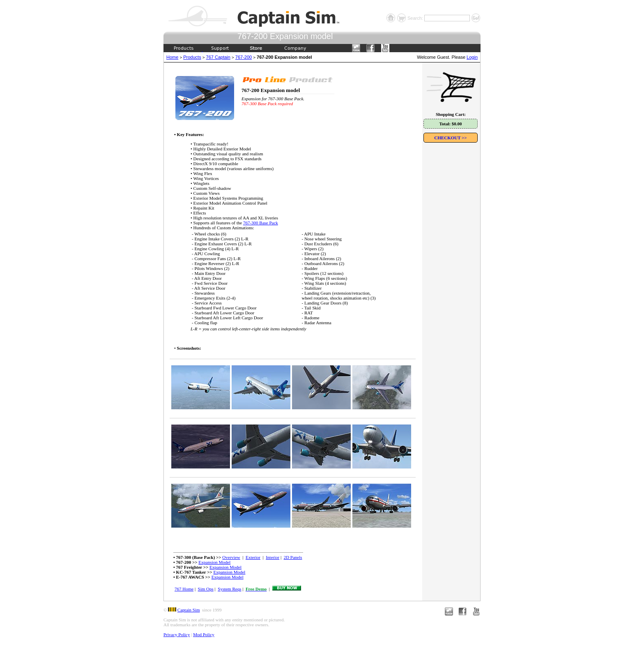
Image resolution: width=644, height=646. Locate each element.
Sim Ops (206, 589)
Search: (416, 18)
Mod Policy (204, 634)
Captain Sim (189, 610)
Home (172, 57)
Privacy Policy (177, 634)
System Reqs (229, 589)
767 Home (184, 589)
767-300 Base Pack (261, 223)
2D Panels (293, 557)
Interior (273, 557)
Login (472, 57)
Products (192, 57)
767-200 (244, 57)
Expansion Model (214, 562)
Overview (231, 557)
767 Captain (218, 57)
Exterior (253, 557)
